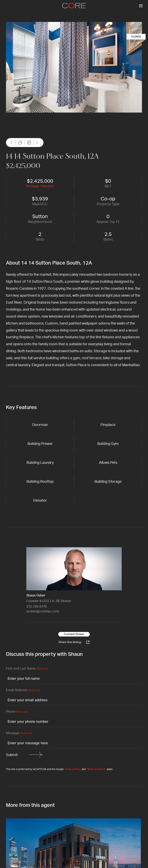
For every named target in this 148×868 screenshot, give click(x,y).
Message (19, 733)
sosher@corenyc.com (43, 611)
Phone (17, 712)
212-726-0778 (37, 607)
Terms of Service (96, 769)
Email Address (23, 690)
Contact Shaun (74, 634)
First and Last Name (27, 669)
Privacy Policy (73, 769)
